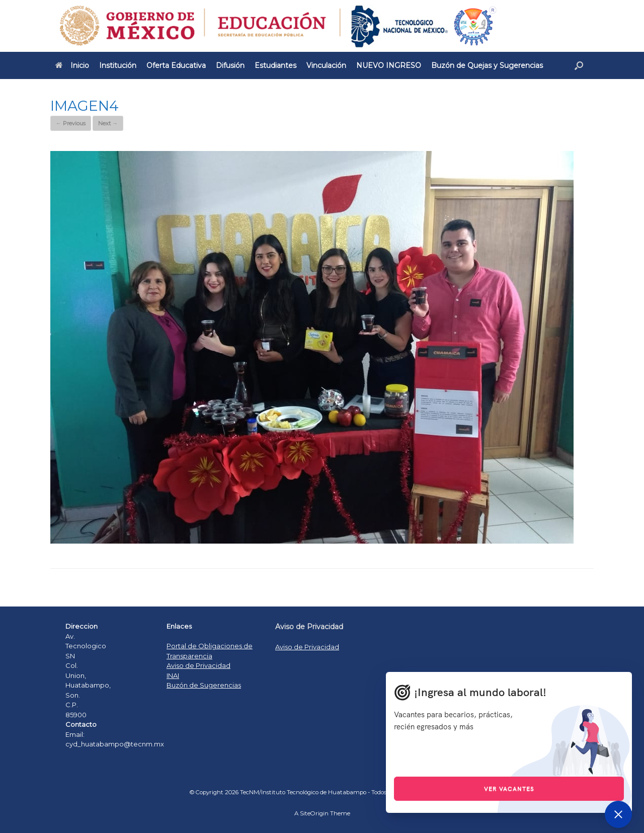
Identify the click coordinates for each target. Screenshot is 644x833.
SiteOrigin (314, 813)
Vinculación (326, 65)
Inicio (72, 65)
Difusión (230, 65)
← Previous (71, 123)
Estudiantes (275, 65)
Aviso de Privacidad (198, 665)
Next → (108, 123)
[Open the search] (579, 65)
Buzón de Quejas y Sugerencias (487, 65)
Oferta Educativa (176, 65)
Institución (118, 65)
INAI (173, 675)
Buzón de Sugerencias (204, 685)
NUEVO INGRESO (389, 65)
